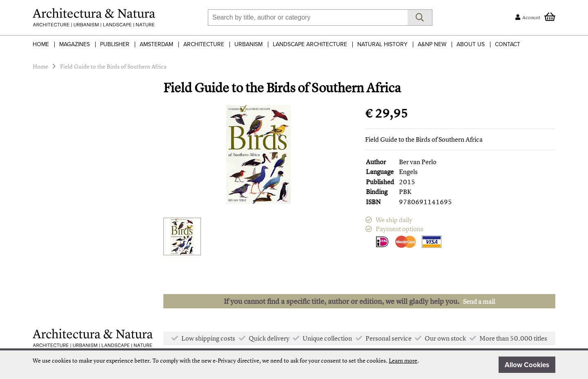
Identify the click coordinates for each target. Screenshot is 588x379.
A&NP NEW (432, 44)
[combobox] (308, 18)
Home (41, 44)
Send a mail (479, 301)
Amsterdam (156, 44)
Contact (508, 44)
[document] (294, 365)
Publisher (115, 44)
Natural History (382, 44)
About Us (471, 44)
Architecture (204, 44)
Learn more (403, 360)
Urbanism (248, 44)
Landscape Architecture (310, 44)
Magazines (75, 44)
